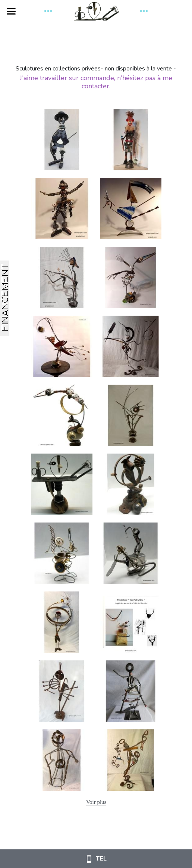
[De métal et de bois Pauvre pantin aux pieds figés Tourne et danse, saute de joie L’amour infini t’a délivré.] (62, 484)
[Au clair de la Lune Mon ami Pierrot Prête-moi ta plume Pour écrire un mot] (131, 346)
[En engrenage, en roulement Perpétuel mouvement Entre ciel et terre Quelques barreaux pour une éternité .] (62, 553)
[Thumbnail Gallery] (62, 140)
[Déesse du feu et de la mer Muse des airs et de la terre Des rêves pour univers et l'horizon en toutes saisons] (62, 415)
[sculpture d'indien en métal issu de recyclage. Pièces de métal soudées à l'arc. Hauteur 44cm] (131, 415)
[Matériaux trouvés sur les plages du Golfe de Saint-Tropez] (131, 277)
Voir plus (96, 802)
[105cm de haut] (62, 760)
